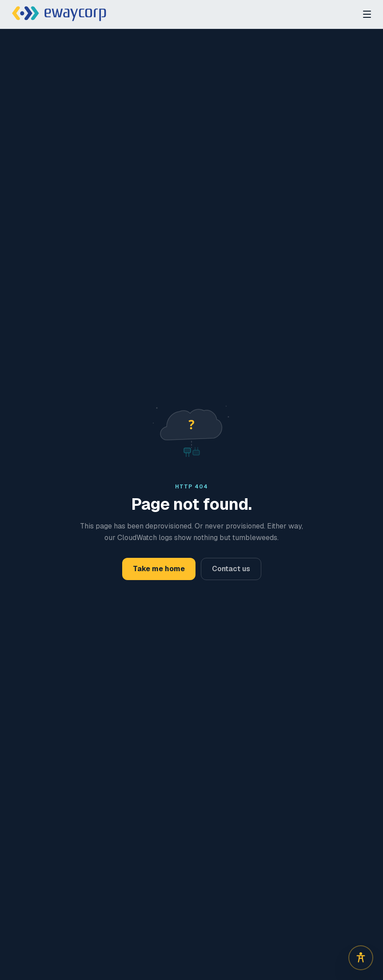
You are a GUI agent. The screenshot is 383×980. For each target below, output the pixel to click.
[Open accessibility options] (361, 958)
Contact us (231, 569)
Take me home (159, 569)
